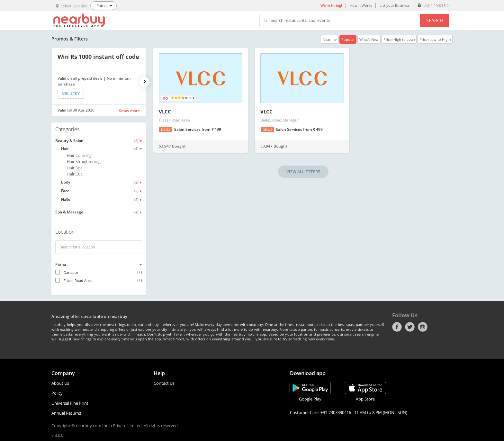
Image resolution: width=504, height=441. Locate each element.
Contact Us (164, 383)
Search (435, 20)
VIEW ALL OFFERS (303, 172)
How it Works (361, 5)
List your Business (395, 5)
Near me (330, 39)
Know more (129, 111)
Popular (348, 39)
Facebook (397, 327)
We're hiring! (331, 5)
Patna (61, 264)
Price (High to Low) (399, 39)
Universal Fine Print (70, 403)
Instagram (423, 327)
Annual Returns (66, 413)
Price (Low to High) (435, 39)
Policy (57, 393)
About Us (60, 383)
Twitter (410, 327)
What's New (369, 39)
